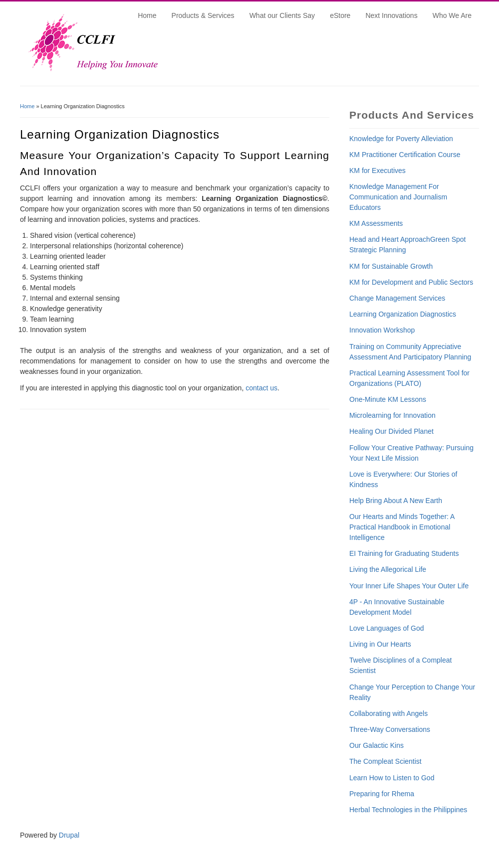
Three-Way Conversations (390, 729)
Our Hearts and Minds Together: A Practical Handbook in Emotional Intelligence (402, 527)
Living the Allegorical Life (388, 569)
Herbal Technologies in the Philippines (408, 810)
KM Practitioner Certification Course (405, 155)
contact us (261, 388)
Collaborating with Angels (388, 713)
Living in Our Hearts (380, 644)
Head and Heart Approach (390, 239)
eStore (340, 15)
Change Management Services (397, 298)
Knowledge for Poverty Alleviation (401, 139)
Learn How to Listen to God (392, 778)
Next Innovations (391, 15)
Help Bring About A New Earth (396, 501)
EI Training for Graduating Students (404, 553)
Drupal (69, 835)
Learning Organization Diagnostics (403, 314)
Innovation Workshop (382, 330)
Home (147, 15)
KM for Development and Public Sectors (411, 282)
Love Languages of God (386, 628)
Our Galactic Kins (376, 745)
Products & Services (203, 15)
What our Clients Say (282, 15)
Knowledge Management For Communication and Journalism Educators (398, 197)
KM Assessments (376, 223)
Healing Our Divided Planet (391, 431)
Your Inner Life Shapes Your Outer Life (409, 586)
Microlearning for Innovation (392, 415)
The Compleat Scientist (385, 761)
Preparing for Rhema (382, 794)
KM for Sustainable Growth (391, 266)
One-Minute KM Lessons (388, 399)
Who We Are (452, 15)
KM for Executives (377, 171)
